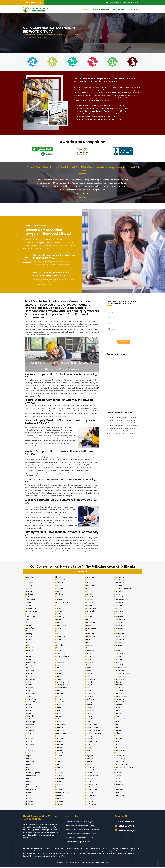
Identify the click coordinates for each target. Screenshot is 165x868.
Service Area (119, 9)
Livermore (61, 762)
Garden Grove (62, 637)
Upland (119, 728)
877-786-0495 (34, 3)
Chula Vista (31, 720)
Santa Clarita (121, 626)
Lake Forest (61, 740)
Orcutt (89, 666)
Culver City (31, 751)
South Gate (121, 666)
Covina (30, 748)
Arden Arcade (32, 609)
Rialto (89, 751)
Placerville (90, 708)
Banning (30, 635)
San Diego (90, 799)
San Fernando (92, 805)
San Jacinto (121, 584)
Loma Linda (61, 768)
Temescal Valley (122, 697)
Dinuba (30, 779)
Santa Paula (121, 637)
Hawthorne (61, 663)
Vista (118, 745)
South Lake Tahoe (123, 669)
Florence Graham (63, 603)
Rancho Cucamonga (94, 728)
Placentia (90, 706)
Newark (89, 626)
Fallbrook (60, 601)
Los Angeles (61, 779)
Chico (29, 711)
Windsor (119, 782)
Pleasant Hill (91, 711)
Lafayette (61, 728)
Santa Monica (121, 635)
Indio (59, 691)
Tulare (119, 711)
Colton (30, 734)
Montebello (91, 598)
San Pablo (120, 606)
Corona (30, 742)
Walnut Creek (121, 751)
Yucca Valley (121, 796)
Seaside (119, 649)
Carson (30, 697)
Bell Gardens (32, 649)
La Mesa (60, 708)
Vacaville (120, 731)
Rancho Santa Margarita (96, 734)
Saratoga (120, 646)
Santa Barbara (122, 620)
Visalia (119, 742)
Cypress (30, 757)
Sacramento (91, 779)
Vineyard (120, 740)
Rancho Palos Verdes (94, 731)
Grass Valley (61, 654)
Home (86, 9)
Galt (58, 635)
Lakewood (61, 742)
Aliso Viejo (31, 586)
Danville (30, 765)
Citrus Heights (32, 723)
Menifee (60, 805)
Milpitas (89, 584)
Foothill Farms (62, 615)
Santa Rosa (120, 640)
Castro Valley (32, 700)
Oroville (89, 669)
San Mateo (120, 603)
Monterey (90, 601)
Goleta (59, 652)
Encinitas (60, 586)
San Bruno (90, 788)
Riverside (90, 762)
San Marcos (121, 601)
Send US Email (126, 827)
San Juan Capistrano (124, 589)
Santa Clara (121, 623)
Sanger (119, 615)
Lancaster (61, 745)
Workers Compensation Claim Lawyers (79, 822)
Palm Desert (91, 677)
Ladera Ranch (62, 725)
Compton (31, 737)
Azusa (29, 626)
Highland (60, 677)
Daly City (31, 759)
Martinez (60, 799)
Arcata (30, 606)
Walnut (119, 748)
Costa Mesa (32, 745)
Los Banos (61, 782)
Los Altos (60, 776)
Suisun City (120, 688)
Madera (60, 791)
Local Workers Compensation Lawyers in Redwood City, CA (100, 114)
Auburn (30, 623)
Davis (29, 768)
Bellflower (31, 652)
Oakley (89, 649)
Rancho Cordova (93, 725)
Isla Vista (60, 700)
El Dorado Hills (32, 805)
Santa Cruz (120, 629)
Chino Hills (31, 717)
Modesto (90, 589)
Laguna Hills (61, 731)
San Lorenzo (121, 595)
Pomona (90, 717)
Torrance (120, 706)
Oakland (90, 646)
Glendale (60, 646)
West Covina (121, 759)
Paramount (91, 688)
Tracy (118, 708)
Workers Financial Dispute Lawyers (78, 842)
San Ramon (121, 612)
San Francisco (121, 578)
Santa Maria (121, 632)
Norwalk (89, 640)
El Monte (60, 578)
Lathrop (60, 748)
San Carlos (91, 793)
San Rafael (120, 609)
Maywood (60, 802)
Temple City (121, 700)
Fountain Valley (63, 620)
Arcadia (30, 603)
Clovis (29, 728)
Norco (89, 632)
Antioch (30, 598)
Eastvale (30, 793)
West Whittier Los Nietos (125, 768)
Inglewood (61, 694)
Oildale (89, 654)
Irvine (59, 697)
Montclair (90, 595)
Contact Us (135, 9)
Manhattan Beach (64, 793)
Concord (30, 740)
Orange (89, 660)
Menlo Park (91, 578)
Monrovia (90, 592)
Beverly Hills (31, 663)
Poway (89, 723)
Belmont (30, 654)
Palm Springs (91, 680)
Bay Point (31, 640)
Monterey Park (92, 603)
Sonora (119, 663)
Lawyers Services (101, 9)
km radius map (124, 382)
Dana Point (31, 762)
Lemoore (60, 757)
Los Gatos (61, 785)
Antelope (31, 595)
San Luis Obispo (122, 598)
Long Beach (61, 774)
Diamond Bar (32, 776)
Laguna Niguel (62, 734)
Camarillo (31, 686)
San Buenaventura (93, 791)
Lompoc (60, 771)
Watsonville (121, 757)
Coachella (31, 731)
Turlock (119, 714)
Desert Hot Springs (34, 774)
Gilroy (59, 643)
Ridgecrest (91, 757)
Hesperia (60, 674)
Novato (89, 643)
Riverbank (90, 759)
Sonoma (119, 660)
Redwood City (92, 745)
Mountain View (92, 615)
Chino (29, 714)
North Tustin (91, 637)
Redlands (90, 740)
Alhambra (31, 584)
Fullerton (60, 632)
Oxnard (89, 671)
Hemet (59, 669)
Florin (59, 606)
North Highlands (92, 635)
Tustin (119, 717)
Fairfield (60, 598)
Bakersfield (31, 629)
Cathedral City (33, 703)
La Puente (61, 717)
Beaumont (31, 643)
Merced (89, 581)
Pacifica (90, 674)
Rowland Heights (93, 776)
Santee (119, 643)
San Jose (120, 586)
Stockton (120, 686)
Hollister (60, 680)
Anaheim (31, 592)
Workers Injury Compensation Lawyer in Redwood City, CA (100, 119)
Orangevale (91, 663)
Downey (30, 782)
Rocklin (89, 765)
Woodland (120, 785)
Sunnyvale (120, 691)
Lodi (58, 765)
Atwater (30, 620)
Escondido (61, 589)
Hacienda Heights (63, 657)
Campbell (31, 688)
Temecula (120, 694)
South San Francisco (124, 674)
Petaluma (90, 697)
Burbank (30, 677)
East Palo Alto (32, 791)
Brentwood (31, 671)
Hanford (60, 660)
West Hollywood (122, 762)
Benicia (30, 657)
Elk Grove (60, 584)
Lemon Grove (62, 754)
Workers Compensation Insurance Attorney (81, 834)
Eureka (59, 592)
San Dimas (91, 802)
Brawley (30, 666)
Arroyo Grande (33, 612)
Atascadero (32, 618)
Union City (120, 725)
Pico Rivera (91, 700)
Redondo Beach (92, 742)
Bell (28, 646)
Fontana (60, 612)
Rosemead (91, 771)
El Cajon (30, 796)
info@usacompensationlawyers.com (125, 3)
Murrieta (90, 618)
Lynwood (60, 788)
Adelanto (31, 578)
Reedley (90, 748)
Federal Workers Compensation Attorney (80, 826)
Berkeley (30, 660)
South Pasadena (122, 671)
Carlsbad (31, 691)
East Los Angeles (33, 788)
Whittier (119, 776)
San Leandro (121, 592)
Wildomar (120, 779)
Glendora (60, 649)
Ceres (29, 706)
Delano (30, 771)
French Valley (62, 626)
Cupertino (31, 754)
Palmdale (90, 683)
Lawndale (60, 751)
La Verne (60, 723)
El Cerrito (31, 802)
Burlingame (31, 680)
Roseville (90, 774)
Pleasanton (91, 714)
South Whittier (122, 677)
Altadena (31, 589)
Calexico (30, 683)
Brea (29, 669)
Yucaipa (119, 793)
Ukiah (118, 723)
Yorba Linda (121, 788)
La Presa (60, 714)
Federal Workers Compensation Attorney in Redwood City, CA (101, 105)
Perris (89, 694)
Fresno (59, 629)
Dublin (30, 785)
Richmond (90, 754)
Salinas (89, 782)
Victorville (120, 737)
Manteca (60, 796)
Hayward (60, 666)
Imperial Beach (62, 688)
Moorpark (90, 606)
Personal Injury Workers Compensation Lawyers (82, 830)
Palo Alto (90, 686)
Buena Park (31, 674)
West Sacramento (123, 765)
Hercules (60, 671)
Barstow (30, 637)
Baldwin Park (32, 632)
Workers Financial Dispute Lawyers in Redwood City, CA (99, 117)
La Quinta (60, 720)
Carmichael (32, 694)
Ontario (89, 657)
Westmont (120, 774)
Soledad (119, 657)
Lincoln (59, 759)
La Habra (60, 706)
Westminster (121, 771)
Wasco (119, 754)
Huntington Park (63, 686)
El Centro (31, 799)
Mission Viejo (91, 586)
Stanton (119, 683)
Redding (90, 737)
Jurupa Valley (62, 703)
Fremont (60, 623)
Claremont (31, 725)
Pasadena (90, 691)
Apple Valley (32, 601)
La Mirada (60, 711)
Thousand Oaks (122, 703)
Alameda (31, 581)
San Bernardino (92, 785)
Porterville (90, 720)
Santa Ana (120, 618)
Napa (89, 620)
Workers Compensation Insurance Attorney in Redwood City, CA (102, 111)
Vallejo (119, 734)
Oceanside (91, 652)
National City (91, 623)
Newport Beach (92, 629)
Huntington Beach (64, 683)
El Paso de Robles (63, 581)
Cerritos (30, 708)
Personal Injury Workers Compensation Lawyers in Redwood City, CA (103, 108)
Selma (119, 652)
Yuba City (120, 791)
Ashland (30, 615)
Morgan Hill (91, 612)
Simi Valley (120, 654)
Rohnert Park (91, 768)
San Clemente (92, 796)
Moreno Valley (92, 609)
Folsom (60, 609)
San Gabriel (121, 581)
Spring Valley (121, 680)
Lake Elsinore (62, 737)
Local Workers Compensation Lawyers (79, 838)
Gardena (60, 640)
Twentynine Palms (123, 720)
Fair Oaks (60, 595)
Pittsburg (90, 703)
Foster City (61, 618)
